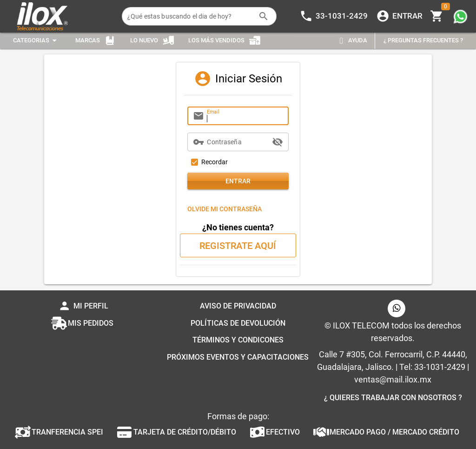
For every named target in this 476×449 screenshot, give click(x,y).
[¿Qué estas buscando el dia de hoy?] (190, 16)
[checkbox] (208, 162)
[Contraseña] (238, 142)
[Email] (245, 116)
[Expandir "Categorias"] (36, 41)
